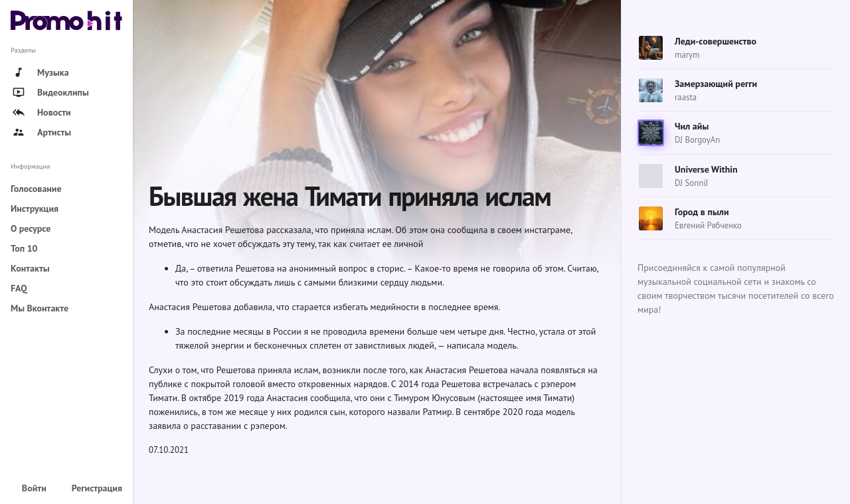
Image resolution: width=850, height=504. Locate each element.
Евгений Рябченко (708, 225)
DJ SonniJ (691, 183)
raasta (686, 97)
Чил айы (692, 126)
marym (687, 55)
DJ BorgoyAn (697, 140)
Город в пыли (702, 212)
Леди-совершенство (716, 41)
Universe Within (706, 169)
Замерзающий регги (716, 84)
